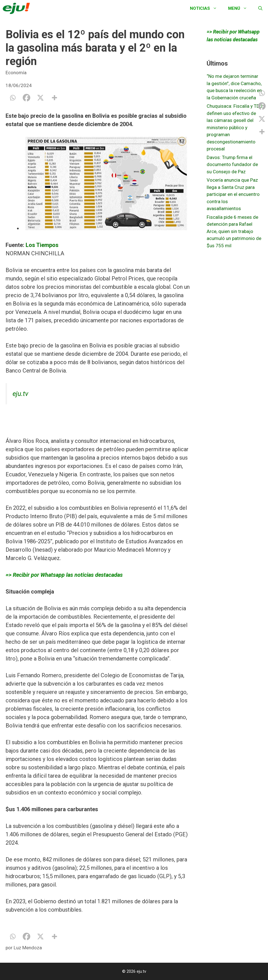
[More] (54, 98)
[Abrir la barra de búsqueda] (260, 8)
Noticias (206, 8)
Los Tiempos (41, 245)
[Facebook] (26, 98)
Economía (16, 73)
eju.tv (20, 394)
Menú (240, 8)
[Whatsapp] (13, 98)
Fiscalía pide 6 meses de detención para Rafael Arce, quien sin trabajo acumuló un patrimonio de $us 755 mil (234, 231)
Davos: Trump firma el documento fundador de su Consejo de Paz (232, 164)
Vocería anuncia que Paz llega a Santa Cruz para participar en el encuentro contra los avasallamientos (233, 194)
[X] (40, 98)
